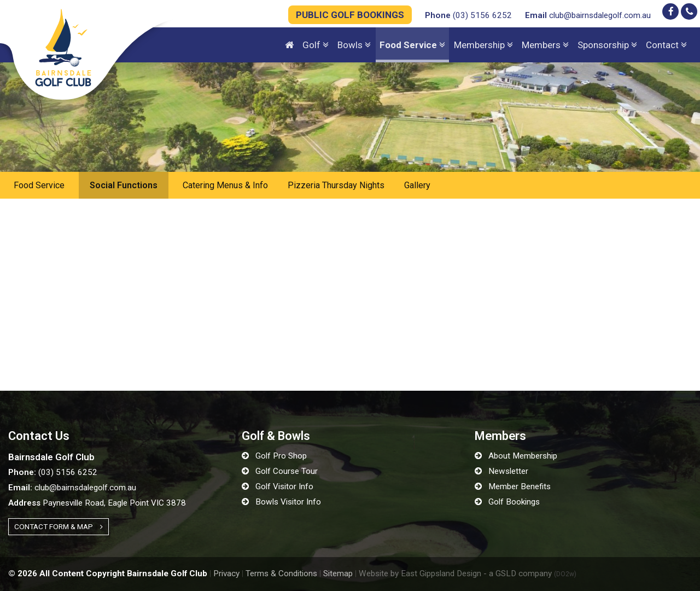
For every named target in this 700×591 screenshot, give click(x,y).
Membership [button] (483, 45)
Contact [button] (666, 45)
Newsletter (501, 471)
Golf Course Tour (280, 471)
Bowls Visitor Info (281, 502)
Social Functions (124, 185)
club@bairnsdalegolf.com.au (588, 15)
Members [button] (545, 45)
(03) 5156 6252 (468, 15)
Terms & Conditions (281, 573)
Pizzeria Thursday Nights (336, 185)
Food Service (39, 185)
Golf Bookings (507, 502)
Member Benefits (513, 486)
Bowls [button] (354, 45)
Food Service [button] (412, 45)
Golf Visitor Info (278, 486)
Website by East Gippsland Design (420, 573)
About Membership (516, 456)
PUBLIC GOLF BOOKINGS (350, 15)
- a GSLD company (530, 573)
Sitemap (338, 573)
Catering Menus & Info (225, 185)
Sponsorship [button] (607, 45)
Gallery (417, 185)
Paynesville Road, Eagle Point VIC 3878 (97, 503)
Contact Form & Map (59, 526)
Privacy (226, 573)
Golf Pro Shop (274, 456)
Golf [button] (316, 45)
